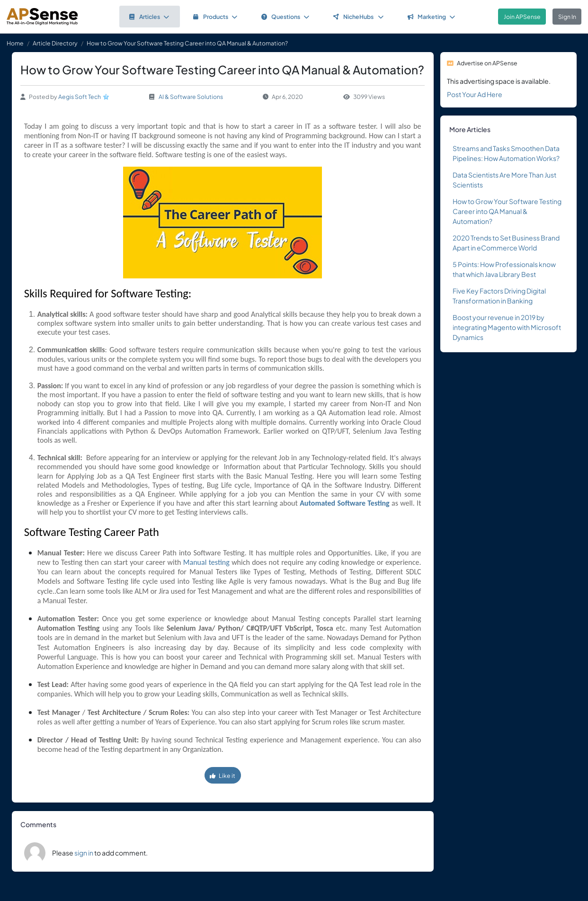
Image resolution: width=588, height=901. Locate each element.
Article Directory (55, 43)
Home (15, 43)
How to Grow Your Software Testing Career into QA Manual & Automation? (507, 211)
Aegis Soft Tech (80, 97)
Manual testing (206, 562)
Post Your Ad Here (475, 94)
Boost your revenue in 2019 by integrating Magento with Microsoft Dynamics (507, 327)
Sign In (567, 17)
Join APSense (522, 17)
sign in (84, 853)
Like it (223, 776)
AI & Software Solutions (191, 97)
